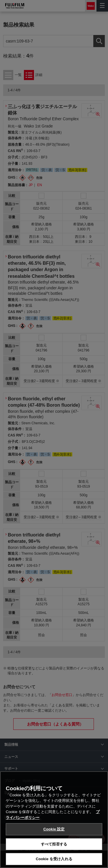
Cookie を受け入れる (54, 859)
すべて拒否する (54, 844)
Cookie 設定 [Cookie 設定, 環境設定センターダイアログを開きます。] (54, 829)
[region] (54, 820)
